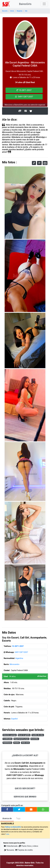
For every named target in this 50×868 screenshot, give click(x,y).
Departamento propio (21, 739)
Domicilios (35, 739)
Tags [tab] (18, 818)
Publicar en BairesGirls (13, 827)
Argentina (19, 658)
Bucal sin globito (24, 735)
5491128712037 (21, 652)
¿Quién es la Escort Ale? (25, 755)
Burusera (9, 850)
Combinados (8, 739)
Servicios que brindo (25, 797)
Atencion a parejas (10, 735)
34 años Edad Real (25, 82)
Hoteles (17, 743)
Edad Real (42, 676)
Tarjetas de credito (24, 850)
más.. (8, 834)
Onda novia (25, 743)
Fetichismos (7, 743)
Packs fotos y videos (28, 846)
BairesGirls (25, 4)
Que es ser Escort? (25, 788)
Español (14, 719)
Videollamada (11, 846)
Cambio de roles (38, 735)
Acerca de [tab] (7, 818)
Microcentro (14, 664)
